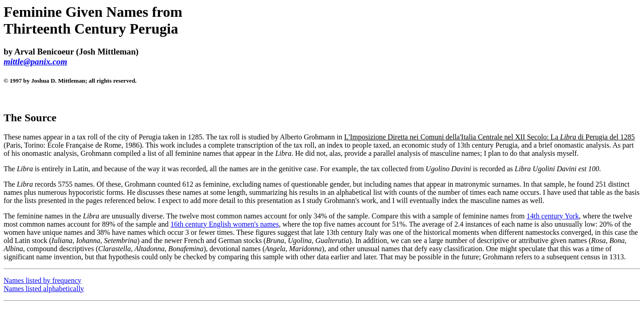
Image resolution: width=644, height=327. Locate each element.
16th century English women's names (225, 224)
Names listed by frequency (42, 280)
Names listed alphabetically (44, 289)
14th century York (553, 216)
